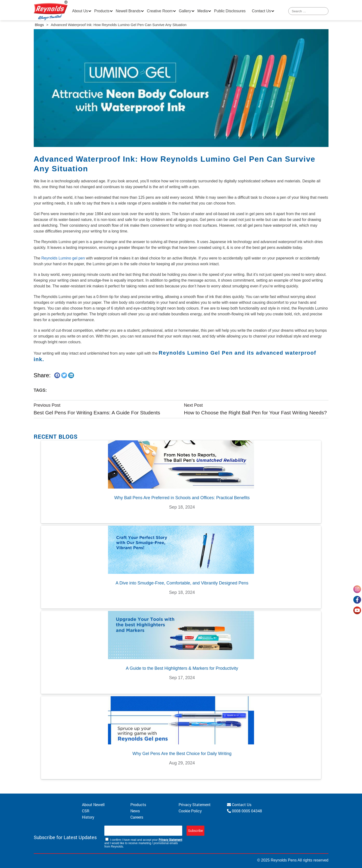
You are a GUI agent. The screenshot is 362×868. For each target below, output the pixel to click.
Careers (137, 817)
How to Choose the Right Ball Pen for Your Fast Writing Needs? (255, 413)
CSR (86, 811)
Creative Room (160, 11)
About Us (80, 11)
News (135, 811)
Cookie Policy (190, 811)
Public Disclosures (230, 11)
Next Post (193, 405)
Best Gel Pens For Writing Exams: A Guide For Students (97, 413)
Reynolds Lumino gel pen (63, 258)
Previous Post (47, 405)
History (88, 817)
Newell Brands (128, 11)
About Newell (93, 805)
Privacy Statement (195, 805)
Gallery (185, 11)
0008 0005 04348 (245, 811)
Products (102, 11)
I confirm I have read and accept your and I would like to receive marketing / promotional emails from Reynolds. (143, 843)
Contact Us (261, 11)
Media (203, 11)
